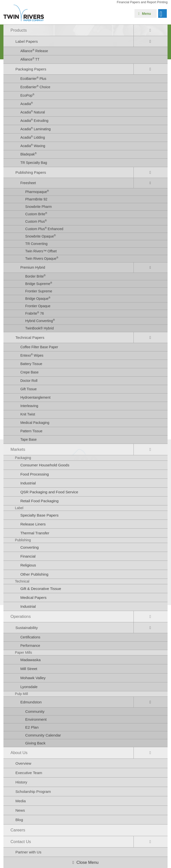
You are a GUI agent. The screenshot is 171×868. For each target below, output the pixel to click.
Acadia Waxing (33, 146)
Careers (18, 830)
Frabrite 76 (34, 313)
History (21, 782)
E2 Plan (32, 727)
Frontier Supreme (39, 291)
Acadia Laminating (35, 129)
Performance (30, 646)
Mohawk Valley (33, 678)
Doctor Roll (29, 381)
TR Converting (36, 244)
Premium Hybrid (33, 267)
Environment (36, 719)
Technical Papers (30, 337)
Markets (18, 449)
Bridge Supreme (39, 283)
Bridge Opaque (38, 298)
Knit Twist (28, 414)
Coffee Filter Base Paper (39, 347)
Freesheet (28, 183)
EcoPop (27, 95)
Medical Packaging (35, 423)
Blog (19, 820)
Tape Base (28, 439)
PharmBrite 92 (36, 199)
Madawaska (30, 660)
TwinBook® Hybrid (39, 328)
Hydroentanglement (35, 397)
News (20, 810)
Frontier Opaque (38, 306)
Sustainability (27, 628)
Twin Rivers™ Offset (41, 251)
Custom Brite (36, 214)
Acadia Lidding (33, 137)
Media (20, 801)
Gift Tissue (28, 389)
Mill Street (29, 669)
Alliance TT (30, 59)
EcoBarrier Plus (33, 78)
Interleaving (29, 406)
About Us (19, 753)
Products (19, 30)
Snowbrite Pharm (38, 207)
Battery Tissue (31, 364)
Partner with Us (28, 852)
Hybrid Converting (40, 321)
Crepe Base (29, 372)
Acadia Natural (33, 112)
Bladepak (28, 154)
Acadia (27, 104)
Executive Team (29, 773)
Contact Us (21, 842)
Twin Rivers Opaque (42, 258)
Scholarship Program (33, 792)
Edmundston (31, 702)
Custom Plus (36, 221)
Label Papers (27, 41)
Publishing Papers (31, 172)
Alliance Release (34, 51)
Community (35, 711)
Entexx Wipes (32, 355)
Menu (146, 14)
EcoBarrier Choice (35, 87)
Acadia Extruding (34, 120)
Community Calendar (43, 735)
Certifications (30, 637)
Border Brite (35, 276)
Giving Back (35, 743)
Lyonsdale (29, 687)
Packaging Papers (31, 69)
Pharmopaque (37, 192)
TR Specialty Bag (34, 163)
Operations (20, 617)
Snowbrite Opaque (40, 236)
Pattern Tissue (31, 431)
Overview (23, 763)
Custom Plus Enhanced (44, 229)
